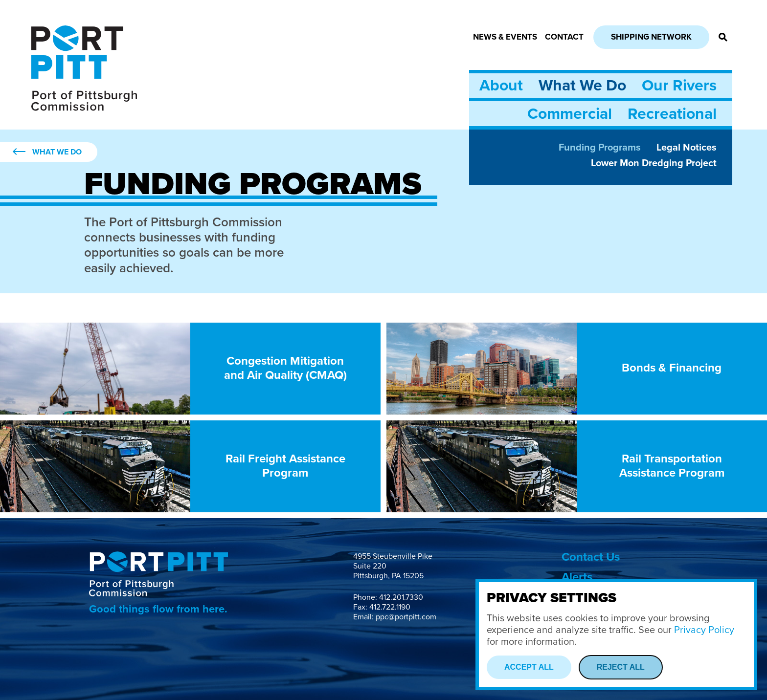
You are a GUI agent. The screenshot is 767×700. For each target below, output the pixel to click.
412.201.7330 (401, 597)
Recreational (672, 114)
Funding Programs (600, 148)
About (501, 86)
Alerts (577, 577)
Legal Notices (687, 148)
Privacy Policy (704, 630)
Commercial (570, 114)
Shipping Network (651, 37)
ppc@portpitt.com (406, 617)
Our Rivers (679, 86)
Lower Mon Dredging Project (654, 163)
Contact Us (591, 557)
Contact (564, 37)
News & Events (505, 37)
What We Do (582, 86)
